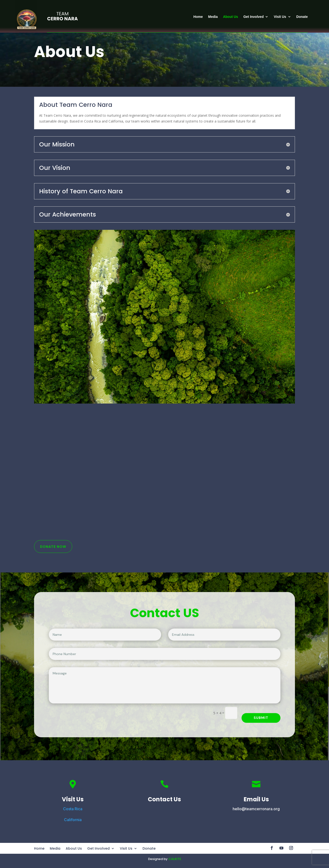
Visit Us (280, 17)
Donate (302, 17)
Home (198, 17)
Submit (261, 718)
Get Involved (253, 17)
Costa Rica (73, 809)
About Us (230, 17)
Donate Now (53, 547)
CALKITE (175, 859)
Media (213, 17)
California (73, 820)
